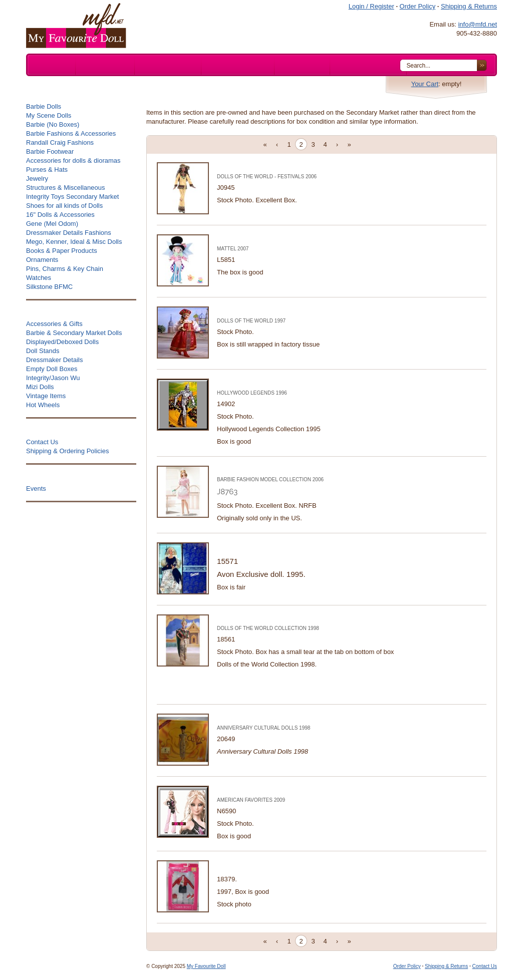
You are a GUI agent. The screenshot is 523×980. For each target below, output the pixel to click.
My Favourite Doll (206, 966)
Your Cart (425, 84)
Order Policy (418, 6)
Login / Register (371, 6)
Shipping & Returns (469, 6)
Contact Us (485, 966)
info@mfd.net (477, 24)
